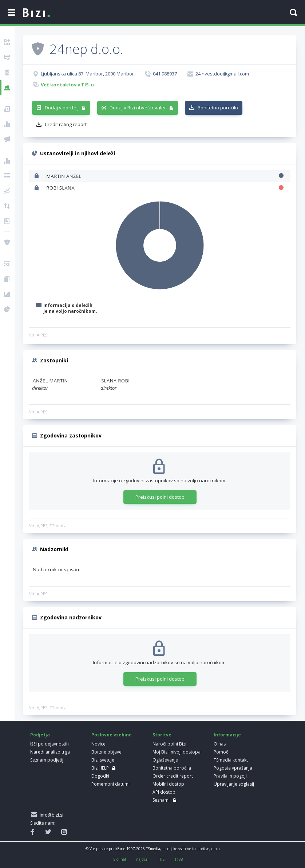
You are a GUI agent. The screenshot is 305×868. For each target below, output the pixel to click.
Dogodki (100, 776)
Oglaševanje (165, 760)
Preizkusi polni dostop (160, 497)
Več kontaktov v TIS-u (67, 85)
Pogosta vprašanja (233, 768)
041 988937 (165, 74)
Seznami (161, 800)
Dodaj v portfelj (62, 108)
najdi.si (142, 859)
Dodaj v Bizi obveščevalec (138, 108)
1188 (179, 859)
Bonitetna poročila (172, 768)
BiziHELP (100, 768)
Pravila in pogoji (230, 776)
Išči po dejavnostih (49, 744)
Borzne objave (106, 752)
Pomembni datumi (110, 784)
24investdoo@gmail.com (222, 74)
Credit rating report (66, 124)
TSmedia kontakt (231, 760)
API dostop (164, 792)
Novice (98, 744)
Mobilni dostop (168, 784)
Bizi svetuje (103, 760)
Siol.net (120, 859)
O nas (220, 744)
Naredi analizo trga (50, 752)
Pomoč (221, 752)
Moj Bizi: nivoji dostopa (177, 752)
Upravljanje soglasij (234, 784)
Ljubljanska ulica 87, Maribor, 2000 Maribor (87, 74)
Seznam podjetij (47, 760)
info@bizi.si (50, 815)
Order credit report (173, 776)
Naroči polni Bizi (169, 744)
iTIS (161, 859)
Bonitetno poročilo (218, 108)
